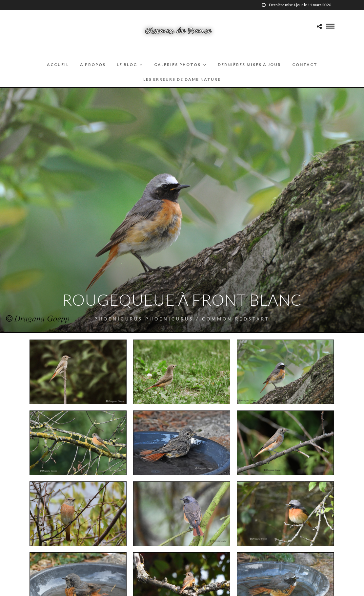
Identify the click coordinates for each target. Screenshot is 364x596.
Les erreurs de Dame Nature (182, 79)
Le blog (127, 65)
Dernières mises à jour (249, 65)
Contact (305, 65)
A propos (93, 65)
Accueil (58, 65)
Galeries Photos (177, 65)
